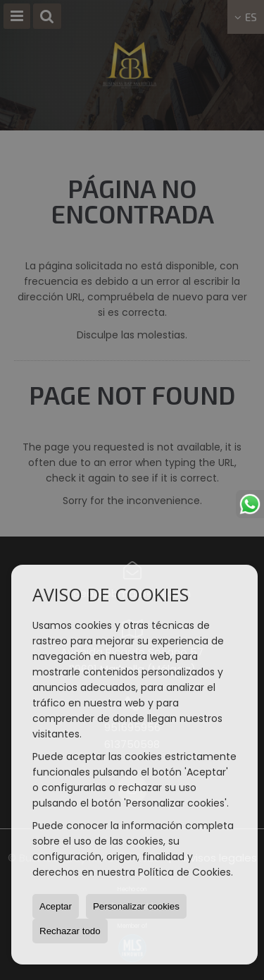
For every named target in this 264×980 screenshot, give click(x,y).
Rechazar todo (70, 931)
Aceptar (56, 906)
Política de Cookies (184, 872)
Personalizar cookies (136, 906)
